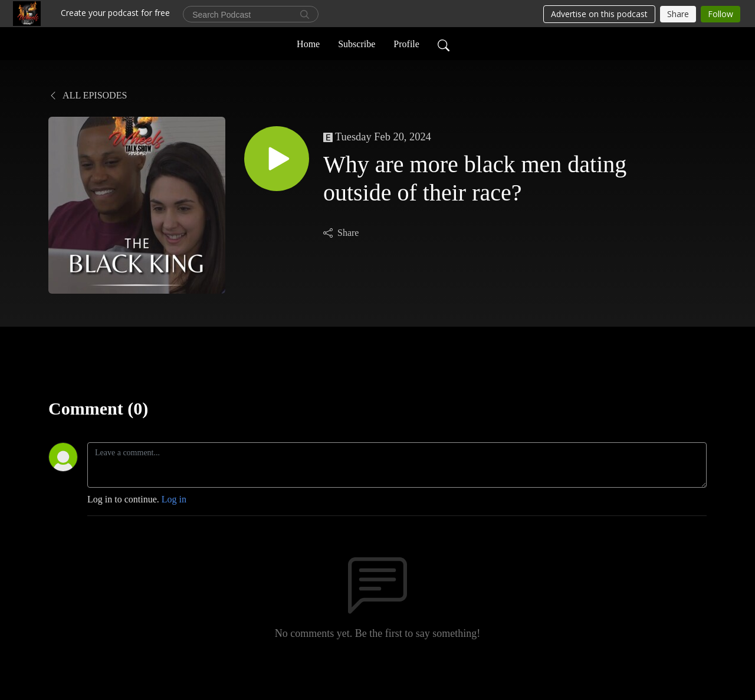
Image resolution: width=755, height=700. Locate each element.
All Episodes (88, 95)
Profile (406, 43)
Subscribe (357, 43)
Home (308, 43)
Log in (174, 499)
